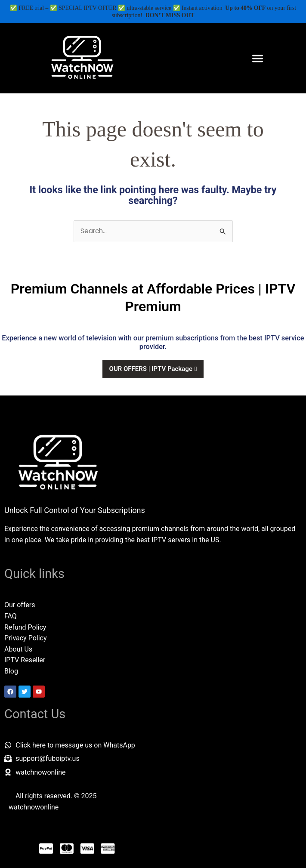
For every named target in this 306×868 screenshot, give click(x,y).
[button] (258, 58)
